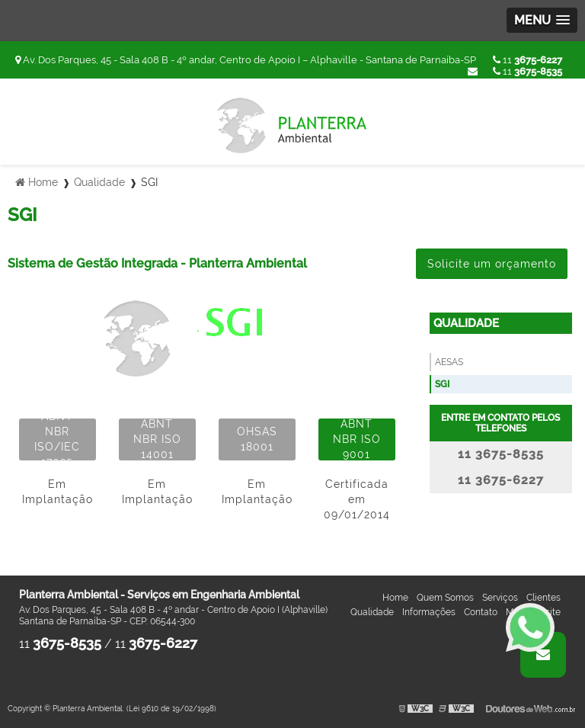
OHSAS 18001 (257, 439)
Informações (429, 612)
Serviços (500, 598)
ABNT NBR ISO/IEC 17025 (57, 439)
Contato (481, 612)
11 (527, 60)
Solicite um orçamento (492, 264)
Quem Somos (445, 598)
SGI (442, 384)
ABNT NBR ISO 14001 (157, 439)
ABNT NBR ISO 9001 (357, 439)
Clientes (543, 598)
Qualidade (466, 323)
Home (395, 598)
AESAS (449, 362)
